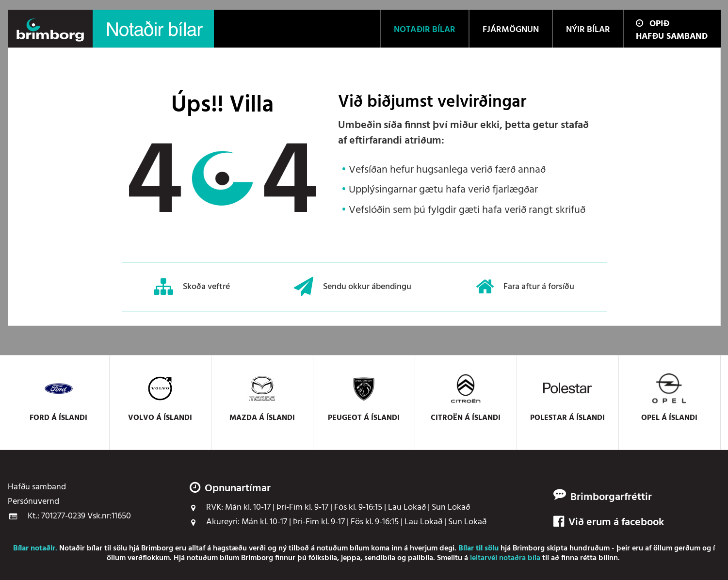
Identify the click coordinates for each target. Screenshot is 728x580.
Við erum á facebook (609, 523)
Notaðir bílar (81, 548)
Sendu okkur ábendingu (353, 287)
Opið (653, 24)
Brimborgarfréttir (611, 498)
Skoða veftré (192, 287)
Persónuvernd (33, 502)
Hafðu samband (672, 37)
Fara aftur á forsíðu (525, 287)
